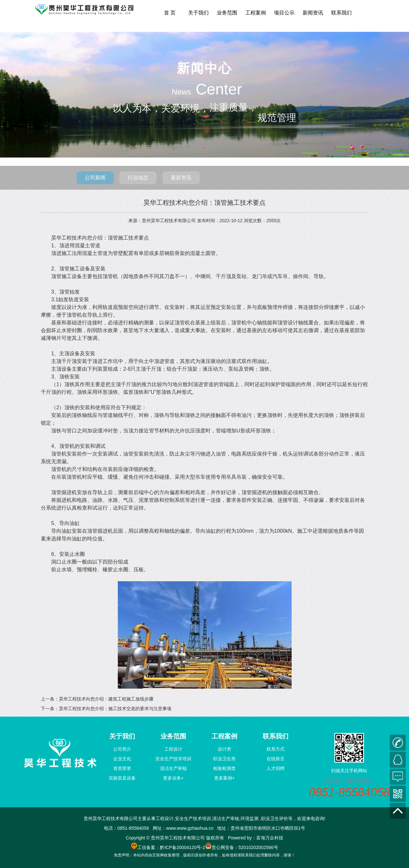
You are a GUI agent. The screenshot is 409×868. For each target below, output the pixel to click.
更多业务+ (173, 778)
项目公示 (284, 13)
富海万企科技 (270, 838)
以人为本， (137, 108)
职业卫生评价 (275, 818)
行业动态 (138, 178)
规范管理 (277, 78)
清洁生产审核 (173, 768)
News (181, 92)
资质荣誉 (122, 768)
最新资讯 (181, 178)
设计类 (224, 749)
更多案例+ (224, 778)
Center (219, 89)
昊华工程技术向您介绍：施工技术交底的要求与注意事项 (115, 709)
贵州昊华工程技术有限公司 (169, 221)
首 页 (170, 13)
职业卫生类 (224, 759)
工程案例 (256, 13)
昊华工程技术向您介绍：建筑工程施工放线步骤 (106, 699)
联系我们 (341, 13)
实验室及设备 (122, 778)
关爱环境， (185, 108)
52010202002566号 (258, 847)
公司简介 (122, 749)
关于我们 (198, 13)
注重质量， (233, 107)
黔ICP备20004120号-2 (182, 847)
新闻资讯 (313, 13)
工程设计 (173, 749)
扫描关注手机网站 (349, 771)
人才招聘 (276, 768)
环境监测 (250, 818)
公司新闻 (95, 178)
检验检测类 (224, 768)
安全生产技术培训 (173, 759)
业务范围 (227, 13)
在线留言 (276, 759)
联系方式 (276, 749)
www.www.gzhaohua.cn (190, 828)
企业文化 (122, 759)
